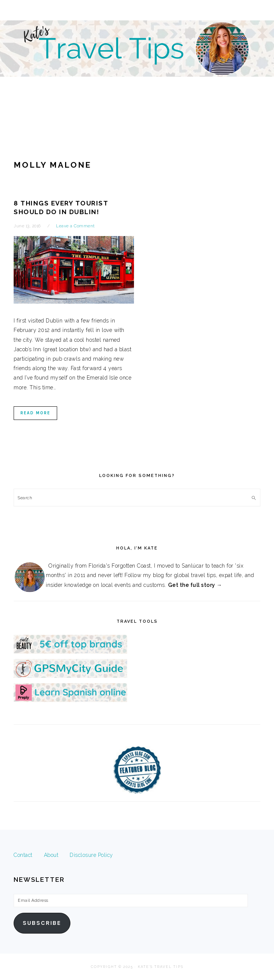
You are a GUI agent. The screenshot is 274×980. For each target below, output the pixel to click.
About (51, 855)
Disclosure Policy (91, 855)
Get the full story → (195, 585)
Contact (23, 855)
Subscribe (42, 923)
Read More (35, 413)
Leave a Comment (76, 226)
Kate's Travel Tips (137, 66)
